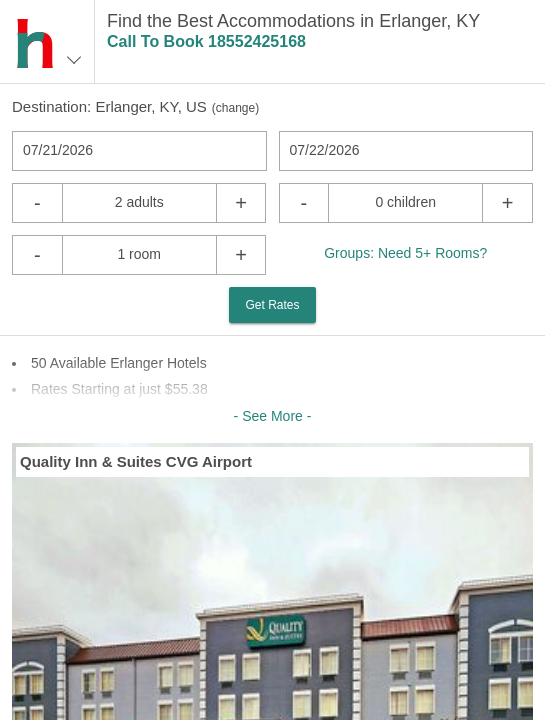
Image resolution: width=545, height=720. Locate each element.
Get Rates (272, 305)
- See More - (273, 416)
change (235, 108)
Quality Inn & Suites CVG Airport (136, 461)
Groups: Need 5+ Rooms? (405, 253)
